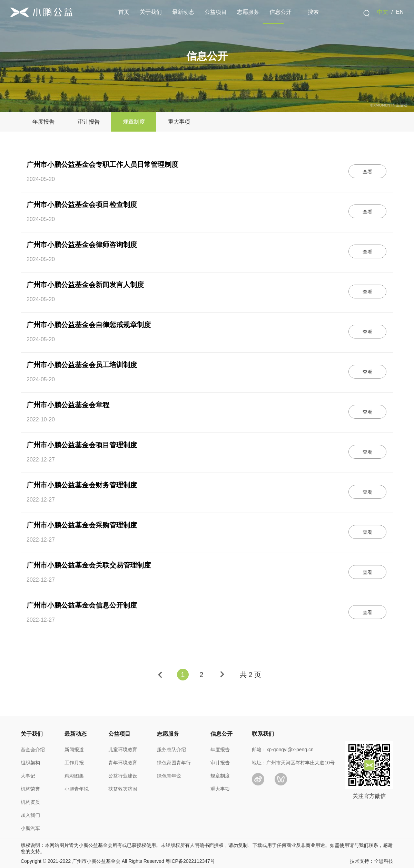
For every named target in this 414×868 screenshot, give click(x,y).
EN (400, 12)
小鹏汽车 (30, 828)
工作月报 (74, 763)
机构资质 (30, 802)
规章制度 (220, 776)
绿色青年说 (169, 776)
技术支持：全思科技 (372, 861)
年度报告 (220, 750)
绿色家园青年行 (174, 763)
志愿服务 (248, 12)
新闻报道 (74, 750)
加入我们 (30, 815)
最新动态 (183, 12)
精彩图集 (74, 776)
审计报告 (220, 763)
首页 (124, 12)
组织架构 (30, 763)
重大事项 (220, 789)
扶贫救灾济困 (123, 789)
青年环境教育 (123, 763)
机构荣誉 (30, 789)
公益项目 (216, 12)
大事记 (28, 776)
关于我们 (151, 12)
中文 (383, 12)
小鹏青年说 (77, 789)
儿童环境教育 (123, 750)
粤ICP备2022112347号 (190, 861)
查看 (367, 172)
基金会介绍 (33, 750)
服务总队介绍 (171, 750)
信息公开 (280, 12)
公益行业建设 (123, 776)
